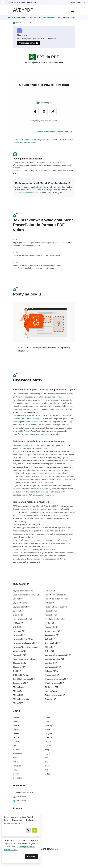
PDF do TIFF (18, 703)
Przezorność (57, 397)
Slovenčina (17, 774)
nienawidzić (31, 445)
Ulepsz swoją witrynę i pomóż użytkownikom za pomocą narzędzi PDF (43, 349)
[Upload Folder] (44, 103)
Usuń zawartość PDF (53, 667)
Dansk (16, 722)
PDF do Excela (19, 687)
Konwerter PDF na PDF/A (23, 639)
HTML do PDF (19, 623)
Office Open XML (27, 540)
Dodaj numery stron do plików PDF (26, 595)
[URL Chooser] (53, 112)
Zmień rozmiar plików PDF (55, 695)
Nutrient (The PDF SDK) (24, 793)
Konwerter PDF (19, 635)
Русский (48, 746)
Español (16, 734)
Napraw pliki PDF (20, 655)
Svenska (48, 722)
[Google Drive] (35, 112)
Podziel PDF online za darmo (56, 607)
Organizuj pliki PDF (20, 683)
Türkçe (48, 730)
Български (49, 738)
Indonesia (17, 742)
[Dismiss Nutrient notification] (85, 2)
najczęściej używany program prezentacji (29, 434)
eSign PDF (17, 611)
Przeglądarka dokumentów (55, 619)
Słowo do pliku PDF (52, 643)
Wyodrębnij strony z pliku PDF (56, 679)
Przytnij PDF (50, 623)
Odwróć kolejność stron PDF (24, 679)
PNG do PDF (50, 603)
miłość (21, 445)
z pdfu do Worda (51, 691)
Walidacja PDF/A (51, 671)
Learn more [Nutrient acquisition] (32, 2)
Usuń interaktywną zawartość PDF (58, 655)
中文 (47, 770)
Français (16, 738)
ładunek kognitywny (63, 476)
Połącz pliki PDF (51, 611)
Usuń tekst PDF (51, 663)
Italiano (16, 746)
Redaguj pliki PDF (52, 627)
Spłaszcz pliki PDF (52, 635)
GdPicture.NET (20, 797)
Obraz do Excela (19, 663)
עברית (47, 750)
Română (16, 770)
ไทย (46, 762)
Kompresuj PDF (19, 631)
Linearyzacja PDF (20, 651)
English (16, 730)
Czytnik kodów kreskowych (23, 591)
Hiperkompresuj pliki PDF (23, 619)
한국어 (47, 766)
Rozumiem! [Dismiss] (32, 856)
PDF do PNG (18, 695)
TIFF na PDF (50, 647)
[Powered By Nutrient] (44, 859)
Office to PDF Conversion (36, 190)
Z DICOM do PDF (52, 687)
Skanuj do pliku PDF (53, 631)
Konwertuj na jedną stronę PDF (25, 643)
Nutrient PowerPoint (32, 140)
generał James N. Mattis (40, 492)
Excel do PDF (18, 615)
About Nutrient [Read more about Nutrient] (76, 2)
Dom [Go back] (16, 23)
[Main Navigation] (72, 10)
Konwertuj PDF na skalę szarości (26, 647)
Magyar (16, 750)
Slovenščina (18, 778)
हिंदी (46, 758)
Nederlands (17, 754)
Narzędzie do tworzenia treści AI (25, 659)
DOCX (71, 512)
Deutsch (16, 726)
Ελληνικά (48, 734)
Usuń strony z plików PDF (55, 659)
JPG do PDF (18, 627)
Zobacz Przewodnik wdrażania (25, 143)
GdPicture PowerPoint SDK (31, 193)
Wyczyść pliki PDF (52, 675)
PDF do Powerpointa (21, 699)
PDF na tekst (50, 591)
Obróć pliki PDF (19, 667)
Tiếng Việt (49, 726)
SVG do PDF (50, 639)
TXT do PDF (50, 651)
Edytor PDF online (20, 603)
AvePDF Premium (48, 17)
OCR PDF (17, 671)
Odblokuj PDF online (21, 675)
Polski (16, 762)
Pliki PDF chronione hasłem (55, 595)
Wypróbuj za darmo (28, 43)
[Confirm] (35, 830)
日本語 (47, 774)
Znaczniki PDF (50, 699)
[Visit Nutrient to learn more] (4, 2)
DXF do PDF (18, 599)
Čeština (16, 718)
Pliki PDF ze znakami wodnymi (57, 599)
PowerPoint (29, 425)
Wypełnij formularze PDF (54, 683)
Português (17, 766)
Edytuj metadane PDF (21, 607)
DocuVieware (20, 801)
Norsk (15, 758)
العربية (47, 754)
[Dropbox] (44, 112)
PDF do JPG (18, 691)
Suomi (47, 718)
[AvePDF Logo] (23, 10)
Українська (49, 742)
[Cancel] (28, 830)
